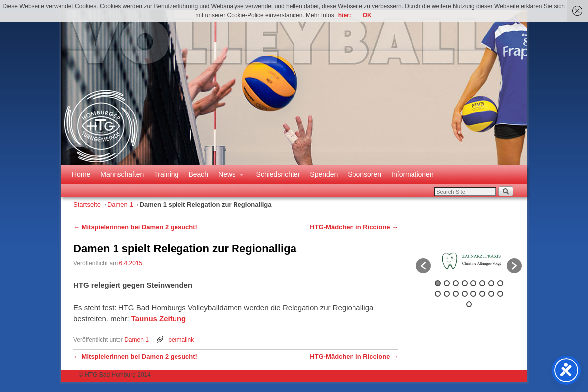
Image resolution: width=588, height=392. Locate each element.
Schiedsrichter (278, 174)
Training (166, 174)
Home (81, 174)
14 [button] (482, 294)
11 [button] (456, 294)
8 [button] (500, 283)
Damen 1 (120, 204)
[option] (469, 261)
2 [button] (447, 283)
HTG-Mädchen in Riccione (354, 227)
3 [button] (456, 283)
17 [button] (469, 304)
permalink (181, 340)
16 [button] (500, 294)
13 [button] (473, 294)
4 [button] (465, 283)
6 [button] (482, 283)
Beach (198, 174)
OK (367, 15)
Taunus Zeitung (159, 318)
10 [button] (447, 294)
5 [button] (473, 283)
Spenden (324, 174)
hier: (345, 15)
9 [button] (438, 294)
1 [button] (438, 283)
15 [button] (491, 294)
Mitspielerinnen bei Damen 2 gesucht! (135, 227)
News (229, 177)
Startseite (87, 204)
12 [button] (465, 294)
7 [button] (491, 283)
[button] (423, 266)
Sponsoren (364, 174)
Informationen (412, 174)
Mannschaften (122, 174)
